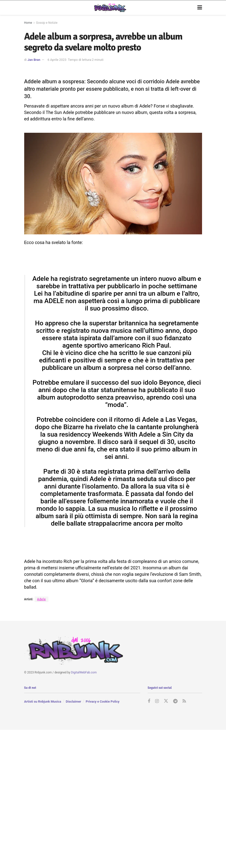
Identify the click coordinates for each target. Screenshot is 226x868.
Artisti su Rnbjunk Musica (43, 701)
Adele (41, 599)
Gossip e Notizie (47, 23)
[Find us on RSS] (184, 701)
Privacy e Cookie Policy (103, 701)
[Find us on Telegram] (175, 701)
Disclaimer (73, 701)
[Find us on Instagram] (157, 701)
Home (28, 23)
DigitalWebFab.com (84, 672)
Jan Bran (34, 60)
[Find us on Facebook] (149, 701)
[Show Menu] (200, 8)
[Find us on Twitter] (166, 701)
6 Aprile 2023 (57, 60)
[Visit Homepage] (110, 8)
